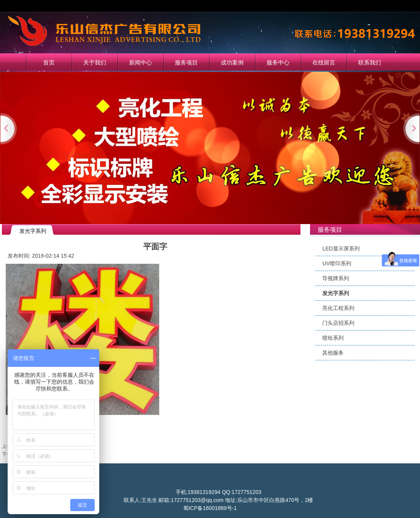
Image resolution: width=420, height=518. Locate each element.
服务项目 (186, 62)
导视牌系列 (336, 278)
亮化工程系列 (338, 308)
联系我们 (370, 62)
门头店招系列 (338, 323)
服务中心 (278, 62)
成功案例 (232, 62)
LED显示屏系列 (341, 249)
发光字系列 (336, 293)
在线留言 (324, 62)
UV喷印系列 (337, 263)
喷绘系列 (333, 338)
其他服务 (333, 353)
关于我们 (95, 62)
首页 (49, 62)
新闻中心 (141, 62)
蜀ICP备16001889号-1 (210, 508)
